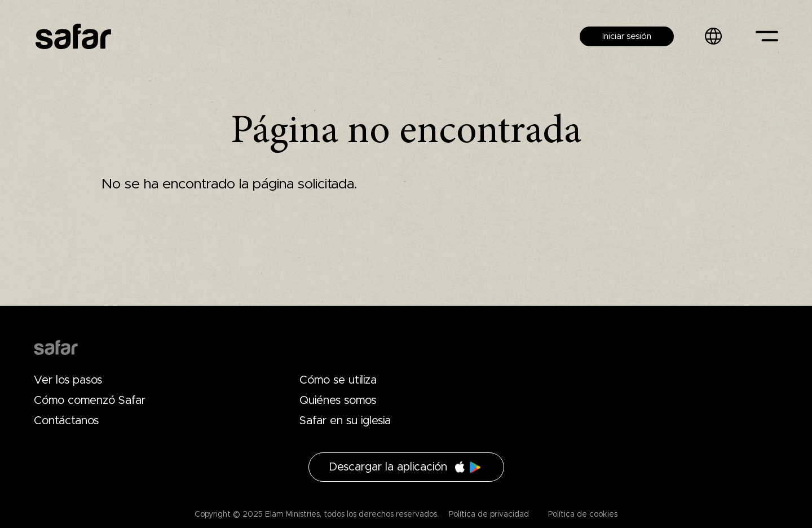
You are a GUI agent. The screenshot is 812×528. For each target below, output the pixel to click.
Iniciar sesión (627, 36)
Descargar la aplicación (388, 467)
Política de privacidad (489, 514)
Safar (73, 36)
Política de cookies (582, 514)
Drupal (56, 347)
